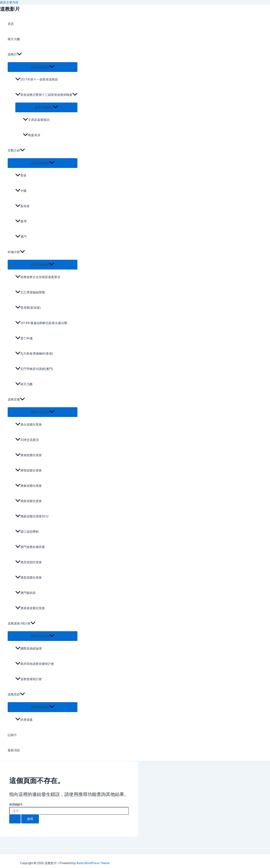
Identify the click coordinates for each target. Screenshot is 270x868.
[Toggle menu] (43, 67)
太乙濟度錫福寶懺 (30, 292)
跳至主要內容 (9, 2)
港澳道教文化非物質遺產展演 (38, 277)
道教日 (15, 55)
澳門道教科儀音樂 (30, 547)
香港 (21, 175)
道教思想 (16, 695)
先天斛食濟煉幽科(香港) (34, 354)
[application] (19, 55)
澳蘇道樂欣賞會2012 (32, 516)
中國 (21, 191)
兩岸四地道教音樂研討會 (35, 664)
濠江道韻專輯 (27, 532)
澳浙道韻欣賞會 (29, 562)
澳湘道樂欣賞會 (29, 455)
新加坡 (22, 206)
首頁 (11, 24)
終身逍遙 (24, 720)
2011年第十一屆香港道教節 (37, 79)
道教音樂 (16, 400)
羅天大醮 (14, 39)
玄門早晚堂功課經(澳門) (34, 369)
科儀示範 (16, 252)
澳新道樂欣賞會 (29, 501)
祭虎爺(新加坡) (28, 308)
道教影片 (10, 9)
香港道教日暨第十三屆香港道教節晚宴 (46, 95)
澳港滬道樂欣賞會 (30, 608)
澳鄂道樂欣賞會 (29, 470)
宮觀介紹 (16, 151)
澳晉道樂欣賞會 (29, 578)
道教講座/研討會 (22, 624)
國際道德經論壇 (29, 649)
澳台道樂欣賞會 (29, 425)
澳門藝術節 (25, 593)
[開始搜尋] (15, 819)
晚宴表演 (32, 135)
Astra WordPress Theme (93, 863)
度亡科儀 (24, 338)
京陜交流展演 (27, 440)
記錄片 (12, 735)
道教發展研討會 (29, 679)
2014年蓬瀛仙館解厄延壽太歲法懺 (41, 323)
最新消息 (14, 750)
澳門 (21, 237)
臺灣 (21, 221)
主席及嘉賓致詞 (36, 120)
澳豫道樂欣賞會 (29, 486)
